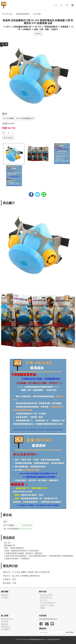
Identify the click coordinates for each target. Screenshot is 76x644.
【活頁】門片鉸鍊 (46, 605)
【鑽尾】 (43, 608)
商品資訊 (38, 33)
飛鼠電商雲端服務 (53, 639)
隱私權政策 (6, 627)
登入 (12, 619)
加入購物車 (8, 138)
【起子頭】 (44, 600)
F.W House (7, 14)
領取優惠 (70, 632)
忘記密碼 (5, 621)
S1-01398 (37, 14)
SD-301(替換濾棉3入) (25, 118)
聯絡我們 (5, 595)
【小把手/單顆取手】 (48, 603)
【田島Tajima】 (46, 598)
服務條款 (5, 624)
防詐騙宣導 (6, 629)
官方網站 (5, 598)
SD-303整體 (8, 118)
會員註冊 (5, 619)
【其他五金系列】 (23, 14)
